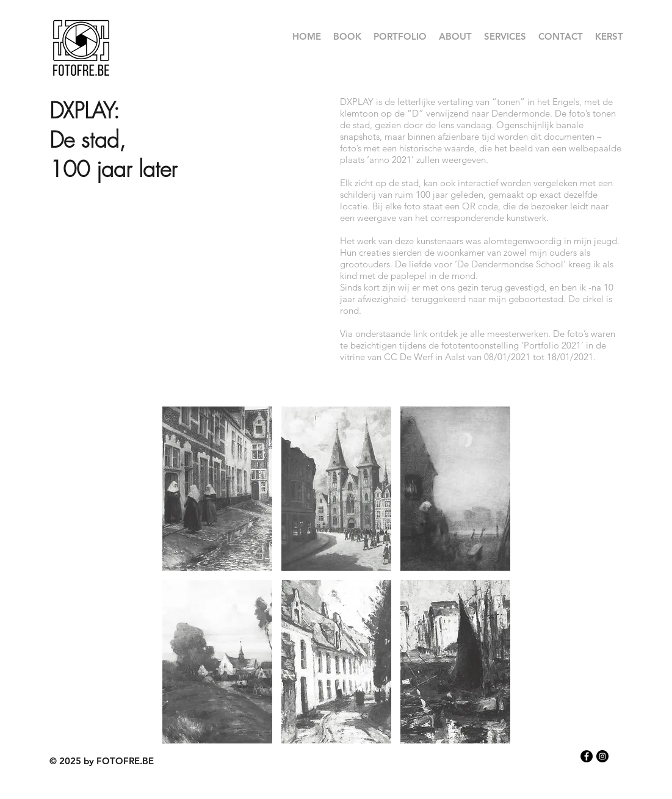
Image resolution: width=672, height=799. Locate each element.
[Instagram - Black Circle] (602, 756)
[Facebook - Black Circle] (587, 756)
